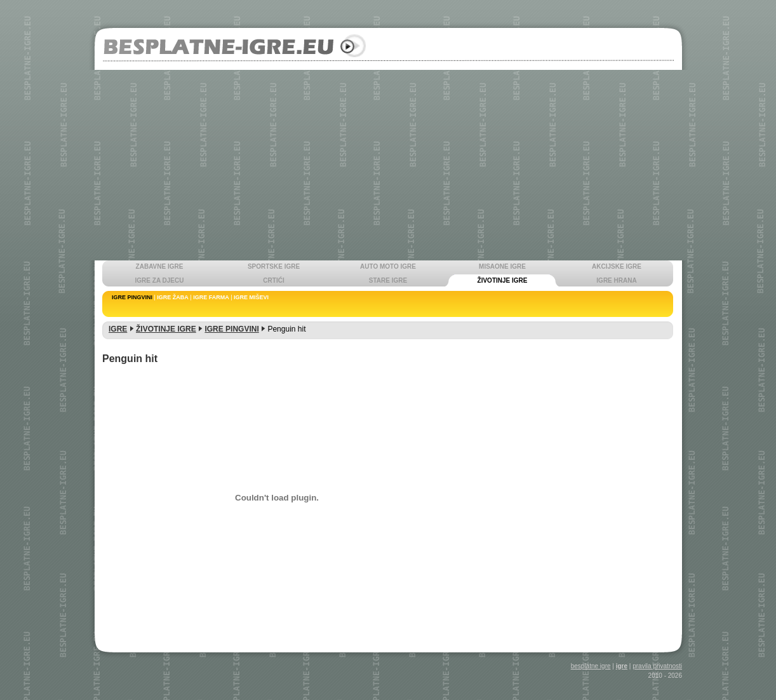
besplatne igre (591, 666)
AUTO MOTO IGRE (388, 266)
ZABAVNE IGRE (160, 266)
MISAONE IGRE (502, 266)
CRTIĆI (273, 280)
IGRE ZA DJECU (160, 280)
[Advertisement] (388, 165)
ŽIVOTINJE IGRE (503, 280)
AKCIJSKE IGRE (617, 266)
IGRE (118, 329)
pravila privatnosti (657, 666)
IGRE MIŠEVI (251, 297)
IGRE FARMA (211, 297)
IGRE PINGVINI (132, 297)
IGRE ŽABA (173, 297)
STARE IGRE (388, 280)
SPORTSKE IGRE (274, 266)
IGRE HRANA (616, 280)
